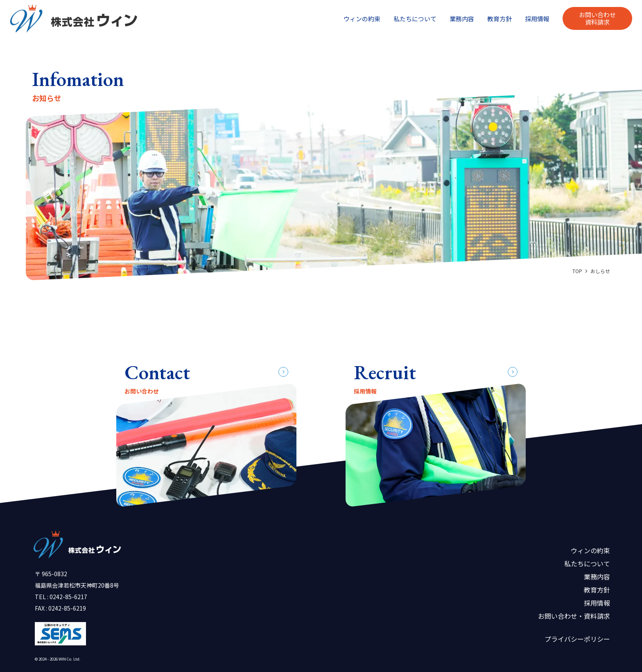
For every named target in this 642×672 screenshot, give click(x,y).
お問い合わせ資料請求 (597, 18)
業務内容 (462, 19)
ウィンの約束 (362, 19)
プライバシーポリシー (577, 639)
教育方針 (500, 19)
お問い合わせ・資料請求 (574, 616)
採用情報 (537, 19)
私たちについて (415, 19)
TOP (577, 271)
